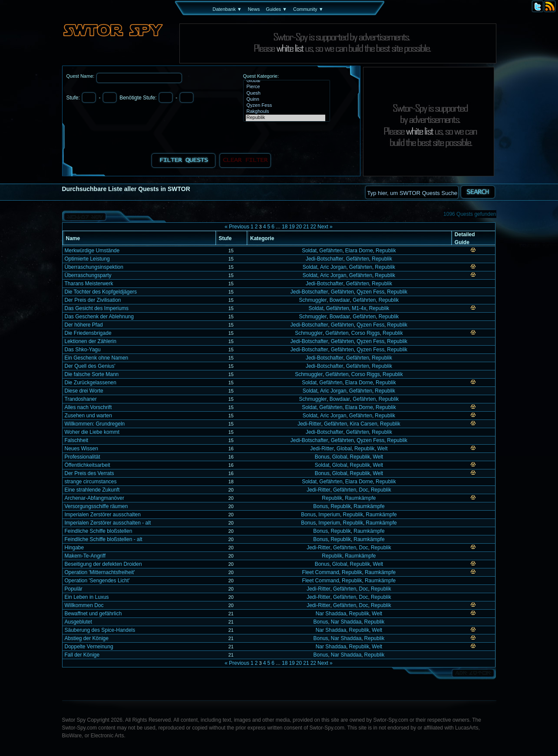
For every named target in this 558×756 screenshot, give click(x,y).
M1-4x (359, 308)
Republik (286, 118)
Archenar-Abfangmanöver (94, 498)
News (254, 9)
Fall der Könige (82, 655)
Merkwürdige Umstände (92, 251)
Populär (74, 589)
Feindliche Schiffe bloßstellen (99, 531)
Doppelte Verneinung (89, 647)
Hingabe (74, 548)
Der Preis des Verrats (89, 473)
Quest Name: (81, 76)
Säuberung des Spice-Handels (100, 630)
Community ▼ (308, 9)
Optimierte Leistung (87, 259)
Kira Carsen (363, 424)
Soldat (309, 251)
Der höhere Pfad (84, 325)
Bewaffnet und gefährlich (93, 614)
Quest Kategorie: (261, 76)
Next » (325, 227)
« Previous (237, 227)
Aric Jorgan (333, 267)
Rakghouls (286, 112)
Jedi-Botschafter (325, 259)
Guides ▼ (276, 9)
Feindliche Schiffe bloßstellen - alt (104, 539)
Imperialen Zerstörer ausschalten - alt (108, 523)
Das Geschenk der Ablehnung (99, 317)
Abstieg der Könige (87, 638)
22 (313, 227)
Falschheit (77, 440)
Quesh (286, 93)
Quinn (286, 99)
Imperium (329, 515)
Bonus (322, 457)
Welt (383, 449)
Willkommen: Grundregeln (95, 424)
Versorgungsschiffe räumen (96, 506)
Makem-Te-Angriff (85, 556)
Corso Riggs (366, 333)
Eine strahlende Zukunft (92, 490)
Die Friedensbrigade (88, 333)
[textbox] (412, 192)
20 (299, 227)
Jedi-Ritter (309, 424)
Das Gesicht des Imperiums (97, 308)
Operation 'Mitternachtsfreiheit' (100, 572)
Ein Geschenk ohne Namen (97, 358)
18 (285, 227)
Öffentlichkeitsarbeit (87, 465)
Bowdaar (340, 300)
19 (292, 227)
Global (286, 81)
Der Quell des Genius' (90, 366)
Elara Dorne (359, 251)
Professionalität (83, 457)
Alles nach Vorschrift (88, 407)
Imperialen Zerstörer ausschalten (103, 515)
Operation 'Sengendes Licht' (97, 581)
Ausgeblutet (78, 622)
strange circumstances (91, 482)
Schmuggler (313, 300)
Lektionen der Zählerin (91, 341)
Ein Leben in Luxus (87, 597)
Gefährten (331, 251)
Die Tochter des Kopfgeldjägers (101, 292)
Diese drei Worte (84, 391)
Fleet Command (321, 572)
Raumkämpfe (360, 498)
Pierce (286, 87)
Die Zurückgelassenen (91, 383)
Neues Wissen (81, 449)
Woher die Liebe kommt (92, 432)
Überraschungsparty (88, 275)
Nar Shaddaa (331, 614)
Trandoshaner (81, 399)
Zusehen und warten (88, 416)
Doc (363, 490)
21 (306, 227)
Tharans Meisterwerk (89, 284)
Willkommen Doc (84, 605)
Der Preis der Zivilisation (93, 300)
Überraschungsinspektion (94, 267)
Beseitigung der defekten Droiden (103, 564)
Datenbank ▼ (227, 9)
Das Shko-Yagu (83, 350)
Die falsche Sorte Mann (92, 374)
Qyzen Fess (286, 106)
